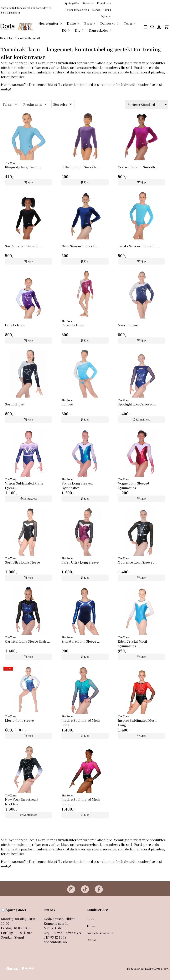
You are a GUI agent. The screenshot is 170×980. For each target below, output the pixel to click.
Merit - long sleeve (19, 720)
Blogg (90, 919)
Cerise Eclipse (72, 325)
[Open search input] (152, 27)
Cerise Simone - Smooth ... (138, 167)
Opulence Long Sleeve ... (137, 562)
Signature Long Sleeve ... (81, 641)
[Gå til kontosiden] (159, 27)
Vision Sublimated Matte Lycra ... (24, 485)
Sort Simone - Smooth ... (24, 246)
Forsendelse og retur (77, 10)
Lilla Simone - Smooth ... (81, 167)
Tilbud (91, 926)
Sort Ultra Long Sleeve (22, 562)
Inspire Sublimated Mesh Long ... (81, 723)
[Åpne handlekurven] (166, 27)
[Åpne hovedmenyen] (145, 27)
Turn (12, 38)
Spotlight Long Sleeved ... (138, 404)
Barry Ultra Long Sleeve (80, 562)
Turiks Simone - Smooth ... (139, 246)
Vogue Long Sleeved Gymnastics (77, 485)
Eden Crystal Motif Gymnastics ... (132, 644)
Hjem (3, 38)
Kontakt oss (104, 3)
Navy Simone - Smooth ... (81, 246)
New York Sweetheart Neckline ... (22, 802)
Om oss (91, 940)
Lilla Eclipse (15, 325)
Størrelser (88, 3)
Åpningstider (72, 3)
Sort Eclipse (14, 404)
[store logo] (17, 27)
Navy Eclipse (128, 325)
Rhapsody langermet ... (23, 167)
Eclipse (67, 404)
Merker (96, 10)
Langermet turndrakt (28, 38)
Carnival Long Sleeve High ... (28, 641)
